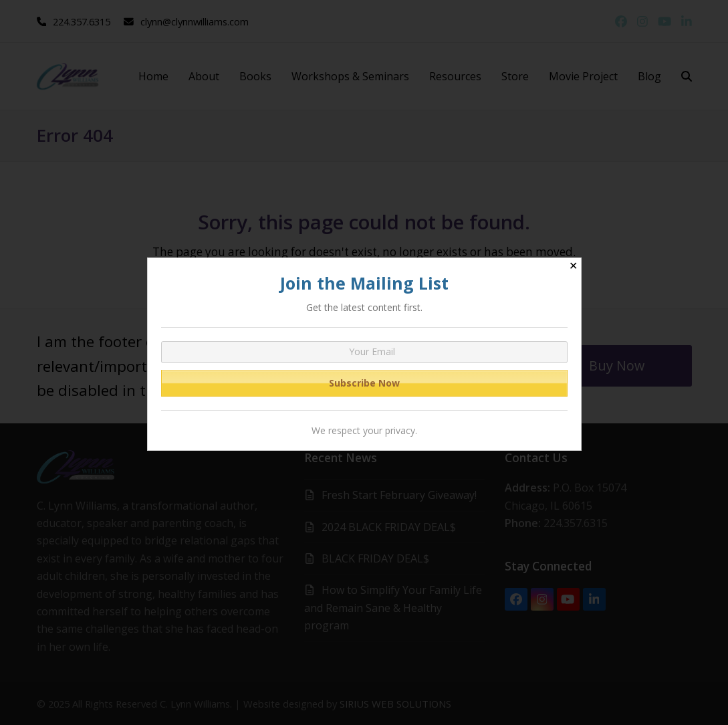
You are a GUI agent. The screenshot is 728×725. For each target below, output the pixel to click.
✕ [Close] (573, 266)
